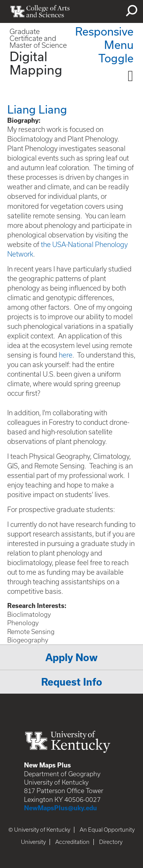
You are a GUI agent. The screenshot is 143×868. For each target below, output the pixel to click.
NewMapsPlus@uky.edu (60, 808)
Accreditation (72, 842)
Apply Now (71, 658)
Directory (111, 842)
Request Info (72, 682)
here (66, 355)
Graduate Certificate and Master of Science (38, 38)
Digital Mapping (36, 63)
